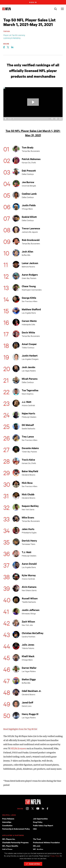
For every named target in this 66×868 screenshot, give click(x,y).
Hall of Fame (7, 849)
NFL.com (37, 846)
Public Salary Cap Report (43, 825)
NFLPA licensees (18, 748)
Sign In (33, 2)
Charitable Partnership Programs (15, 842)
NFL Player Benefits (10, 846)
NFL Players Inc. (9, 839)
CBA (35, 829)
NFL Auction (38, 849)
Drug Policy (38, 822)
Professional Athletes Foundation (46, 842)
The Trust (37, 839)
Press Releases (8, 819)
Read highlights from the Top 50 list (20, 729)
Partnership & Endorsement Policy (16, 829)
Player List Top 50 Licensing (14, 35)
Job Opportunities (40, 819)
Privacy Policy (55, 856)
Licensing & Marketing (12, 38)
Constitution (7, 825)
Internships (7, 822)
